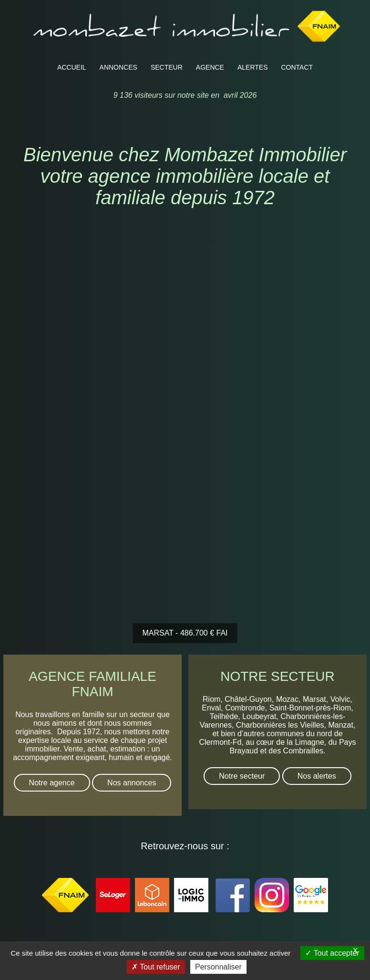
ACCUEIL (72, 67)
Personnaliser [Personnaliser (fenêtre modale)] (218, 967)
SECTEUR (167, 67)
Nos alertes (317, 776)
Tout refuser (156, 967)
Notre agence (52, 783)
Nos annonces (132, 783)
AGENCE (210, 67)
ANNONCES (118, 67)
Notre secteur (242, 776)
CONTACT (297, 67)
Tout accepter (332, 953)
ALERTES (253, 67)
